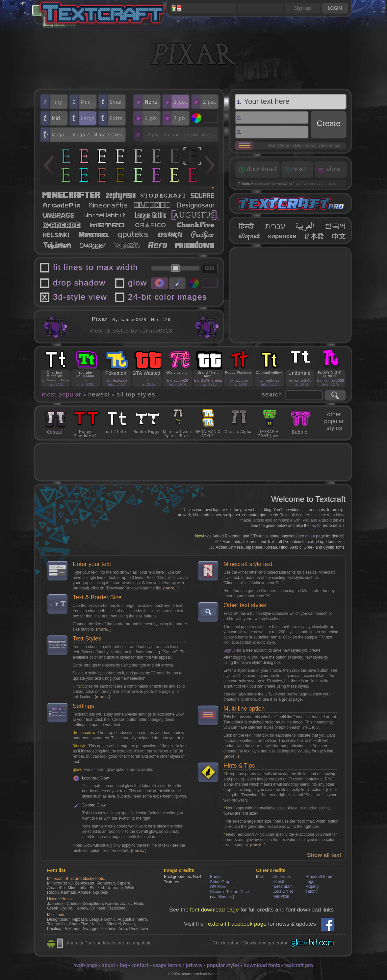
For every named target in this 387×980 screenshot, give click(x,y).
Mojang (312, 886)
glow (137, 283)
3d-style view (80, 297)
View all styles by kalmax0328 (131, 331)
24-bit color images (168, 297)
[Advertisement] (291, 295)
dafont (311, 891)
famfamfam (283, 886)
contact (140, 965)
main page (85, 965)
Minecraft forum (319, 877)
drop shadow (79, 283)
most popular (62, 395)
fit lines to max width (96, 267)
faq (313, 526)
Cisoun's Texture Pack (230, 892)
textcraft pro (299, 965)
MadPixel (281, 896)
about (310, 536)
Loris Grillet (283, 891)
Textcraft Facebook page (236, 924)
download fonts (262, 965)
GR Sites (218, 887)
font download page (214, 910)
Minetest (225, 897)
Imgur (310, 882)
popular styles (223, 965)
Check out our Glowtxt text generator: (251, 943)
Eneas (216, 877)
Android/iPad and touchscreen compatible (109, 943)
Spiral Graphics (224, 882)
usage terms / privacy (178, 965)
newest (99, 395)
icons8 (278, 882)
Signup (230, 650)
